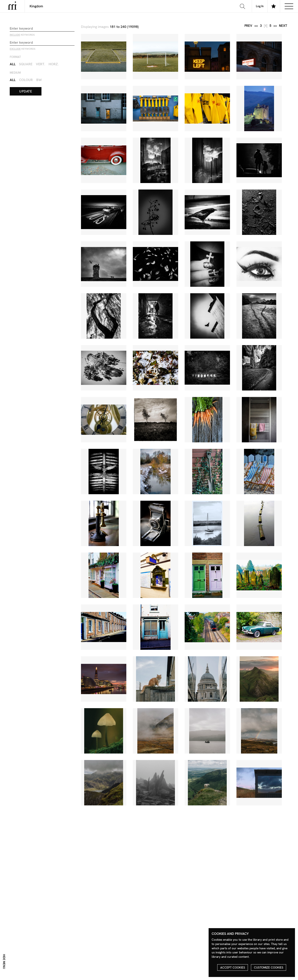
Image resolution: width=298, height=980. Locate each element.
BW (39, 80)
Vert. (40, 64)
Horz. (54, 64)
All (13, 64)
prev (248, 26)
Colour (26, 80)
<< (256, 26)
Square (26, 64)
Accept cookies (233, 967)
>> (275, 26)
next (283, 26)
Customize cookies (269, 967)
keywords (22, 35)
